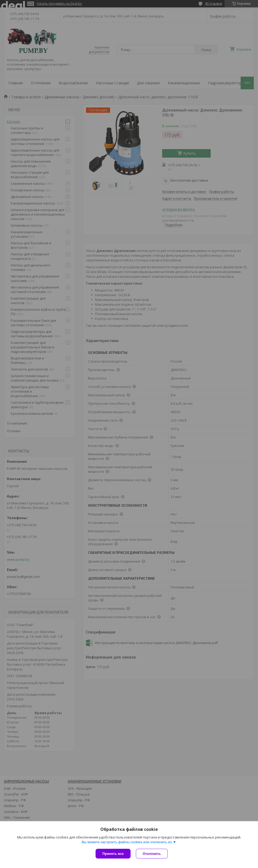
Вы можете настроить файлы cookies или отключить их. (127, 842)
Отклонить (152, 854)
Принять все (113, 854)
